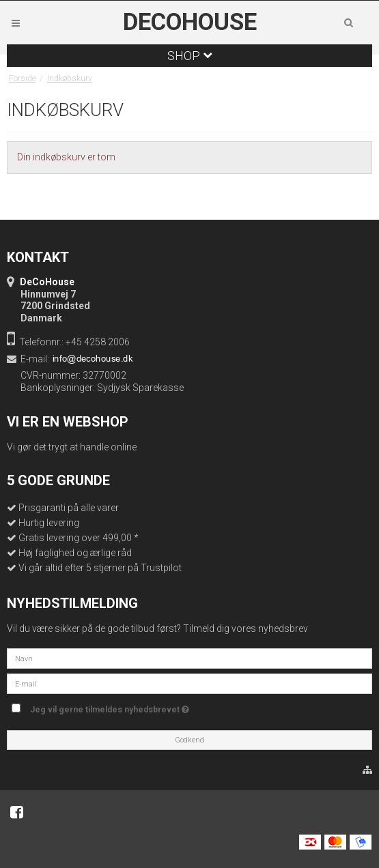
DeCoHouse (190, 23)
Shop (190, 56)
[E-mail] (189, 683)
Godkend (189, 740)
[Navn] (189, 658)
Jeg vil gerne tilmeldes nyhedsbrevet (110, 707)
